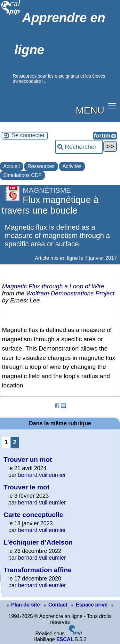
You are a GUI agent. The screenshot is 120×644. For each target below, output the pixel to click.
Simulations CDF (22, 175)
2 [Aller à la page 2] (15, 442)
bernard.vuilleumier (42, 475)
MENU (90, 110)
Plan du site (24, 605)
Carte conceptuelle (33, 515)
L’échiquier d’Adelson (38, 542)
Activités (72, 166)
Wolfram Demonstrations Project (70, 293)
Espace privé (90, 605)
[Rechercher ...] (79, 147)
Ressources (41, 166)
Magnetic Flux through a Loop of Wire (53, 286)
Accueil (12, 166)
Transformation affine (38, 570)
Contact (56, 605)
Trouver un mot (28, 459)
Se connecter (28, 135)
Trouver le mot (26, 487)
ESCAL (65, 639)
